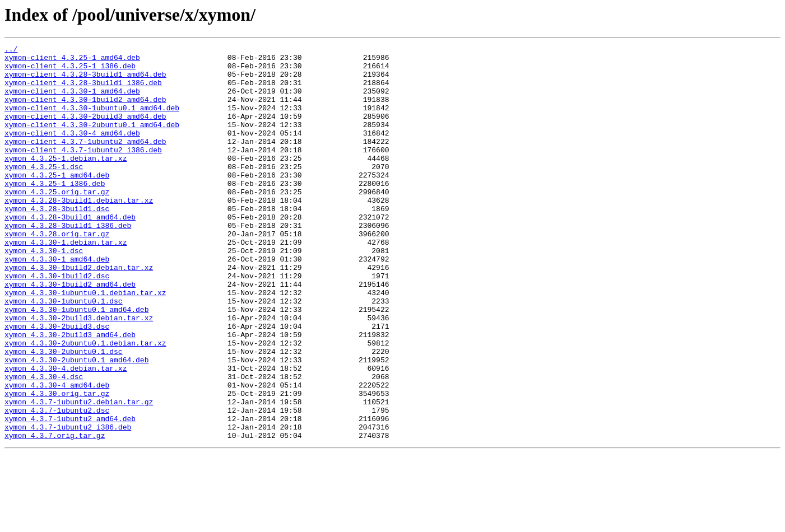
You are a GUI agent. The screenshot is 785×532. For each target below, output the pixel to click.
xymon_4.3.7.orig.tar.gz (55, 514)
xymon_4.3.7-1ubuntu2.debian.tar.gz (79, 474)
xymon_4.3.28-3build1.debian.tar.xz (79, 232)
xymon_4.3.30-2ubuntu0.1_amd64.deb (76, 423)
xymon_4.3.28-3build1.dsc (57, 242)
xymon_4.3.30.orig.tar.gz (57, 464)
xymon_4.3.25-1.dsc (44, 192)
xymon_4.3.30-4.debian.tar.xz (66, 433)
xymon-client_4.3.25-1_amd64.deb (72, 60)
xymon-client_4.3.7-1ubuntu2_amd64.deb (85, 161)
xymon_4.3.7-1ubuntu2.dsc (57, 484)
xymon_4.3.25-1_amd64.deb (57, 202)
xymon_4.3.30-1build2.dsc (57, 323)
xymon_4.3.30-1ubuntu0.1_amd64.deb (76, 363)
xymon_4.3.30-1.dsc (44, 292)
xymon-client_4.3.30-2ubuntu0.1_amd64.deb (92, 141)
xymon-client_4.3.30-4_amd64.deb (72, 151)
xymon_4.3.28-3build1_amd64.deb (70, 252)
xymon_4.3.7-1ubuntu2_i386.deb (68, 504)
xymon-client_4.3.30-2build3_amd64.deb (85, 131)
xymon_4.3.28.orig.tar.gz (57, 272)
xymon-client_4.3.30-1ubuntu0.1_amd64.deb (92, 121)
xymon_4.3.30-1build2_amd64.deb (70, 333)
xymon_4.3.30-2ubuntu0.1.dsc (64, 413)
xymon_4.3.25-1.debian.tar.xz (66, 181)
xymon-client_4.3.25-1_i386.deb (70, 71)
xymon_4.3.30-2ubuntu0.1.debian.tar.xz (85, 403)
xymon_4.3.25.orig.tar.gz (57, 222)
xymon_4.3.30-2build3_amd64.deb (70, 393)
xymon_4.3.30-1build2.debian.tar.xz (79, 312)
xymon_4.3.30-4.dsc (44, 444)
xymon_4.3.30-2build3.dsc (57, 383)
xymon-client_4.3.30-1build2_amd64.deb (85, 111)
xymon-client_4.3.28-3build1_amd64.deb (85, 81)
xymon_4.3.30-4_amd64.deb (57, 454)
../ (11, 50)
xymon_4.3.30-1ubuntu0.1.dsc (64, 353)
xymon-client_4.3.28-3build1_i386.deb (83, 91)
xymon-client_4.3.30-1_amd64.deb (72, 101)
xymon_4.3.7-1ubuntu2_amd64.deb (70, 494)
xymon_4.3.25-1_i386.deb (55, 212)
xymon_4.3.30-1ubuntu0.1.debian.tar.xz (85, 343)
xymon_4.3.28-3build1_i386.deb (68, 262)
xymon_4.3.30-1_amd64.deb (57, 302)
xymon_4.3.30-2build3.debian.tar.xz (79, 373)
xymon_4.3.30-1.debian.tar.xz (66, 282)
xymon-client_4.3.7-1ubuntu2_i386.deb (83, 171)
